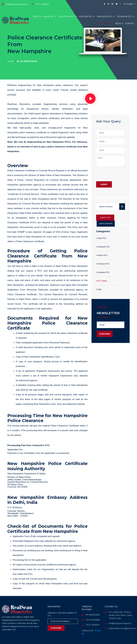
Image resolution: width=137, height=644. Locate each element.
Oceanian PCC (125, 17)
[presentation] (116, 174)
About (36, 17)
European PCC (68, 17)
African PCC (87, 17)
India (119, 23)
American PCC (106, 17)
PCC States (106, 23)
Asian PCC (50, 17)
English (128, 4)
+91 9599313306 (27, 61)
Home (11, 61)
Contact (130, 23)
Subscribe (105, 334)
